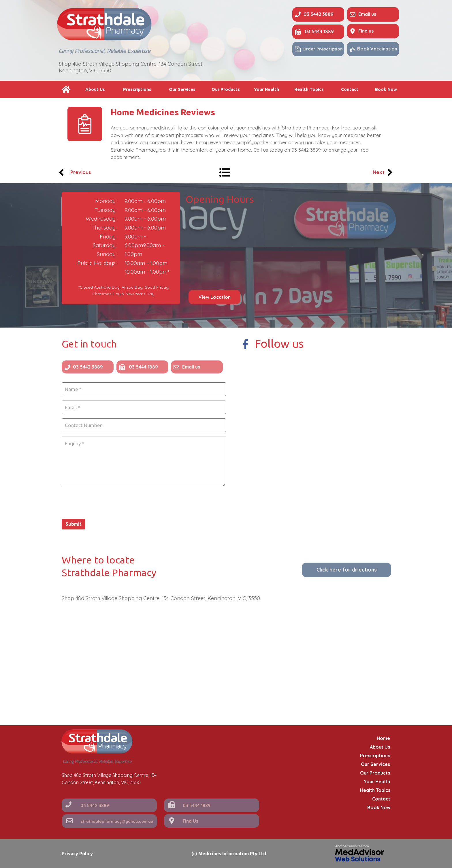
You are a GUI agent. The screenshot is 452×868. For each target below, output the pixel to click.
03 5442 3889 (306, 150)
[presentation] (106, 500)
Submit (74, 523)
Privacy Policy (77, 854)
